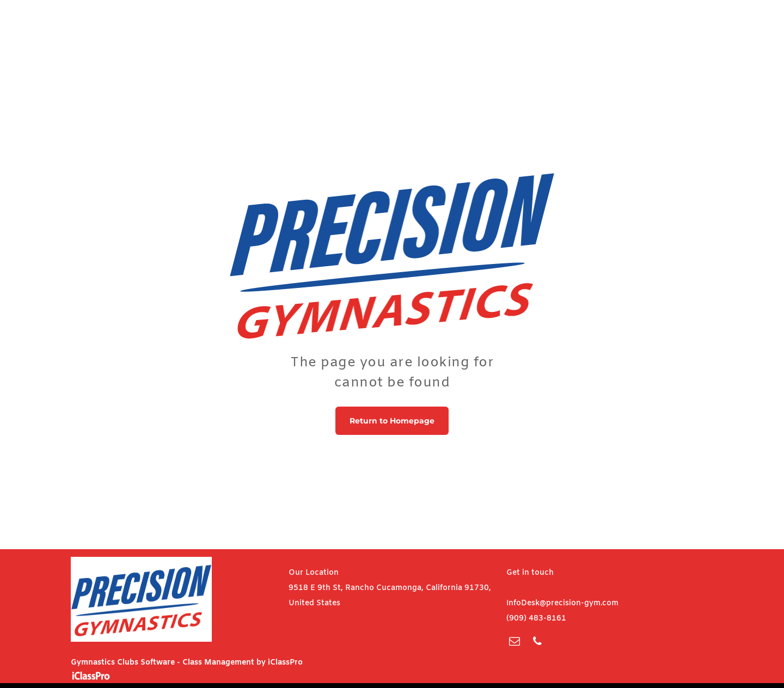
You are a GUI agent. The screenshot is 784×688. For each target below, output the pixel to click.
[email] (514, 643)
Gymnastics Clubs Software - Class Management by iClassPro (187, 663)
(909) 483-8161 (536, 619)
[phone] (537, 643)
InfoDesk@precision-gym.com (562, 603)
